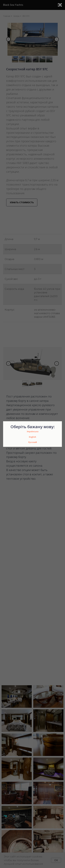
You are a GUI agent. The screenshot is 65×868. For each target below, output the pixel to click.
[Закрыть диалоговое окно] (60, 5)
